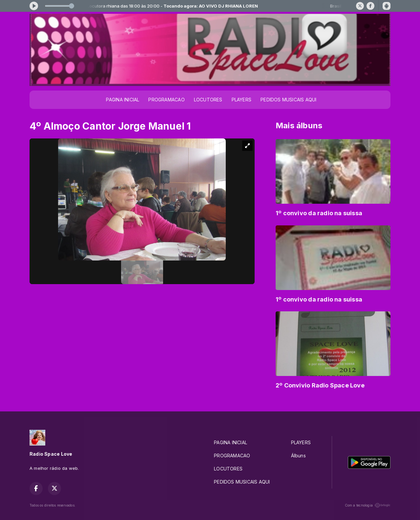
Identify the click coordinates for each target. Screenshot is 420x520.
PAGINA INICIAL (123, 100)
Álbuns (298, 456)
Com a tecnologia (368, 505)
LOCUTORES (208, 100)
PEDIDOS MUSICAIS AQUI (288, 100)
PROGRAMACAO (166, 100)
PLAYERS (241, 100)
